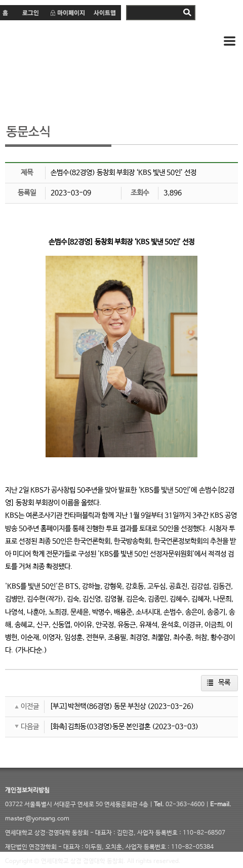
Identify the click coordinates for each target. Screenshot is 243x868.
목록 (224, 683)
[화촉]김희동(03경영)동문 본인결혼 (100, 727)
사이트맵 (105, 13)
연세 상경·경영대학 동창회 (86, 42)
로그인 (30, 13)
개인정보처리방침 (27, 791)
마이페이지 (67, 13)
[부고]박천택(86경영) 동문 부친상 (98, 706)
